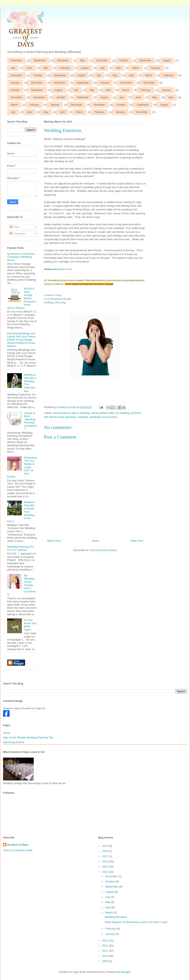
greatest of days (65, 269)
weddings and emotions (103, 417)
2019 (106, 846)
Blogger (126, 972)
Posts (15, 227)
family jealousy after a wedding (72, 413)
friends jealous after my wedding (110, 413)
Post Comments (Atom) (103, 550)
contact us (59, 284)
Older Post (137, 541)
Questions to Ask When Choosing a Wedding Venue (21, 257)
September (40, 60)
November (16, 60)
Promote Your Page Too (34, 708)
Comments (18, 234)
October (124, 60)
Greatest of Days (12, 708)
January (15, 83)
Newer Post (54, 541)
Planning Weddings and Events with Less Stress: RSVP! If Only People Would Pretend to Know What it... (22, 340)
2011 (106, 951)
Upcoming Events (13, 742)
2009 (106, 961)
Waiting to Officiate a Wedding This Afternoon (30, 381)
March (136, 68)
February (65, 68)
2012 (106, 946)
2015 (106, 867)
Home (96, 541)
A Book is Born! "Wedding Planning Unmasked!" (30, 421)
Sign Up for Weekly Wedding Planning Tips (28, 737)
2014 (106, 872)
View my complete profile (18, 850)
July (13, 68)
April (131, 75)
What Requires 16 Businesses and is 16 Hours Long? (136, 922)
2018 (106, 851)
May (82, 60)
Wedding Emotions (116, 917)
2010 (106, 956)
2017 (106, 856)
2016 (106, 861)
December (102, 60)
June (29, 68)
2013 (106, 940)
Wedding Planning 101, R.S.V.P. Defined (21, 548)
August (167, 60)
